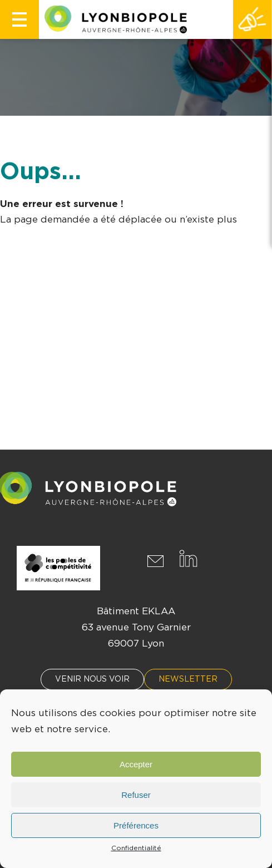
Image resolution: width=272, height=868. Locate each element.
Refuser (136, 795)
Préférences (136, 825)
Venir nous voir (92, 679)
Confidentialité (136, 848)
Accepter (136, 764)
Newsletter (188, 679)
